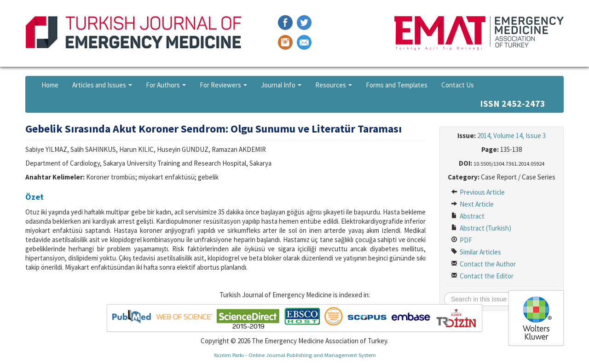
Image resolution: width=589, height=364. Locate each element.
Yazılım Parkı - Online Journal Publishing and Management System (295, 355)
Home (50, 85)
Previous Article (478, 192)
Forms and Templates (397, 85)
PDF (462, 240)
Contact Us (458, 85)
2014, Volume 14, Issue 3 (511, 136)
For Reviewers (223, 85)
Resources (334, 85)
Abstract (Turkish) (481, 228)
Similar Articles (476, 252)
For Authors (166, 85)
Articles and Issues (102, 85)
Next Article (472, 204)
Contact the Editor (482, 276)
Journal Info (281, 85)
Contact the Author (483, 264)
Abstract (468, 216)
